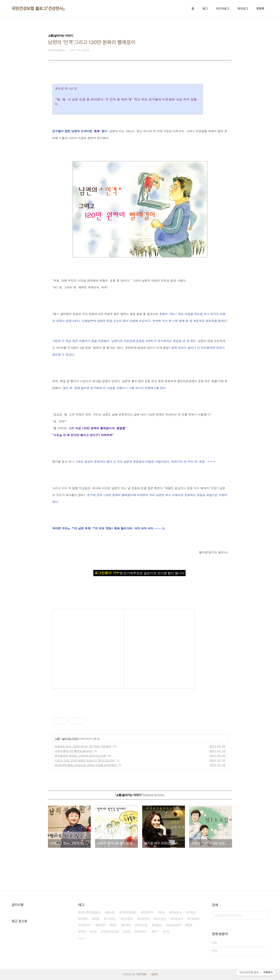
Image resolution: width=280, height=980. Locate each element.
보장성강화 (174, 925)
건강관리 (128, 919)
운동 (162, 912)
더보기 (82, 939)
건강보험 (142, 925)
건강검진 (161, 919)
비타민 (101, 925)
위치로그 (243, 9)
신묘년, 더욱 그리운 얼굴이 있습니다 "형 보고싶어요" (85, 760)
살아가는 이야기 (70, 739)
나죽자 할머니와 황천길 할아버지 (74, 751)
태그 (205, 9)
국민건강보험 (111, 932)
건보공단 (194, 919)
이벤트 (84, 919)
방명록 (260, 9)
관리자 (155, 974)
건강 (167, 932)
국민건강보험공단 (90, 912)
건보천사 (176, 912)
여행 (97, 919)
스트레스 (111, 919)
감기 (156, 932)
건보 (94, 932)
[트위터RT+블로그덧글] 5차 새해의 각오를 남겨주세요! (86, 765)
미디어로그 (223, 9)
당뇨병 (111, 912)
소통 (57, 739)
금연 (128, 932)
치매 (83, 932)
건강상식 (178, 919)
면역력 (127, 925)
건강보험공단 (129, 912)
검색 (264, 916)
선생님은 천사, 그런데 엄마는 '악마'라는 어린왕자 (83, 746)
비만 (114, 925)
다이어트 (142, 932)
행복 (190, 925)
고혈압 (192, 912)
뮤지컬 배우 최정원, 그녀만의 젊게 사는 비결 (80, 756)
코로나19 (85, 925)
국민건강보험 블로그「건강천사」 (38, 9)
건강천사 (148, 912)
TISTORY (141, 974)
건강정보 (144, 919)
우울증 (158, 925)
